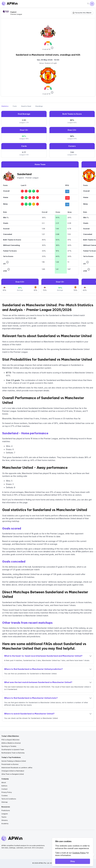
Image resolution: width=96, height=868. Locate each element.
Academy (5, 824)
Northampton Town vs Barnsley (13, 753)
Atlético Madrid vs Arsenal (11, 743)
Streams (5, 820)
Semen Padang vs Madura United (14, 761)
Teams (4, 817)
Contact (4, 789)
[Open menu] (92, 4)
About (4, 782)
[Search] (88, 4)
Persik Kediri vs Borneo (10, 764)
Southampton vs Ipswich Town (13, 750)
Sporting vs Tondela (9, 746)
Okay (73, 861)
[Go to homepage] (10, 4)
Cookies (5, 796)
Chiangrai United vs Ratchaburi (13, 771)
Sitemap (4, 802)
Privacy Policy (7, 792)
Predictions (6, 810)
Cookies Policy (79, 853)
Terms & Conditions (9, 799)
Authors (4, 786)
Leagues (5, 814)
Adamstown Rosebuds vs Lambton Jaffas (17, 768)
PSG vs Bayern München (10, 740)
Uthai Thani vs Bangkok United (13, 774)
